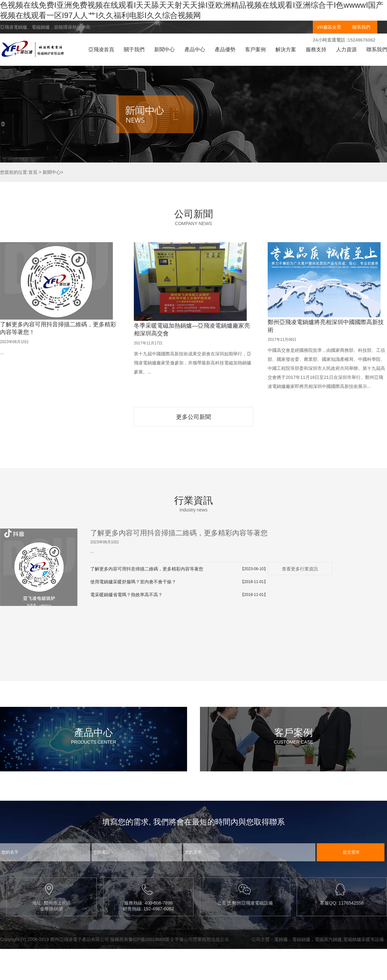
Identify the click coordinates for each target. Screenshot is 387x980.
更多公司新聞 (193, 417)
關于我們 (134, 49)
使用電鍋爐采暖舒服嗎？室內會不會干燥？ (133, 582)
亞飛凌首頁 (101, 49)
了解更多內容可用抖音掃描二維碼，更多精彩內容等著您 (179, 533)
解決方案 (286, 49)
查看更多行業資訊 (300, 569)
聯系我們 (361, 27)
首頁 (33, 172)
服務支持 (316, 49)
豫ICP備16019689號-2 (151, 939)
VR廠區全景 (329, 27)
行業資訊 (193, 500)
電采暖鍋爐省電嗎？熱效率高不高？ (126, 595)
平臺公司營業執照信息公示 (202, 939)
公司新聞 (193, 214)
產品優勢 (225, 49)
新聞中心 (164, 49)
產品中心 (195, 49)
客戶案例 (255, 49)
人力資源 (346, 49)
